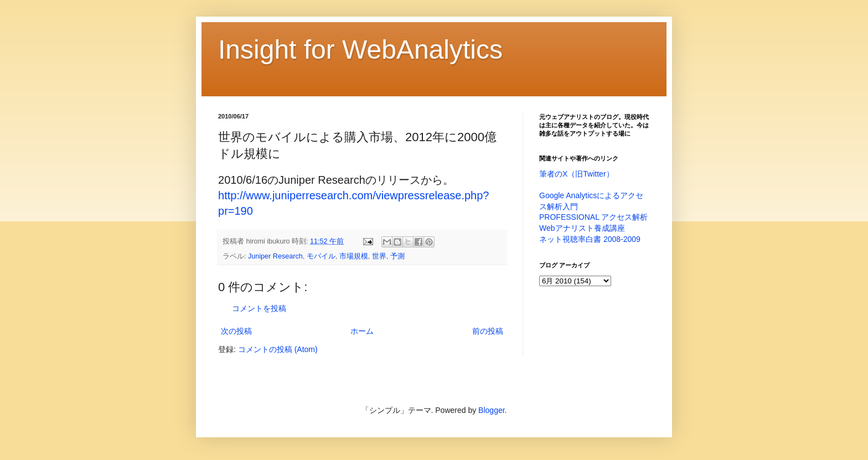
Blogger (491, 410)
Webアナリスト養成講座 (582, 228)
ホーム (362, 331)
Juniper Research (275, 256)
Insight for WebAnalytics (360, 50)
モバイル (321, 256)
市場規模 (354, 256)
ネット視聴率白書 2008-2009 (590, 239)
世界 (379, 256)
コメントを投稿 (259, 308)
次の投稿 (236, 331)
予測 (397, 256)
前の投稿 (488, 331)
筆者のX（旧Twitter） (577, 174)
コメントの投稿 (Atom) (278, 349)
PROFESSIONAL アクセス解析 (593, 217)
